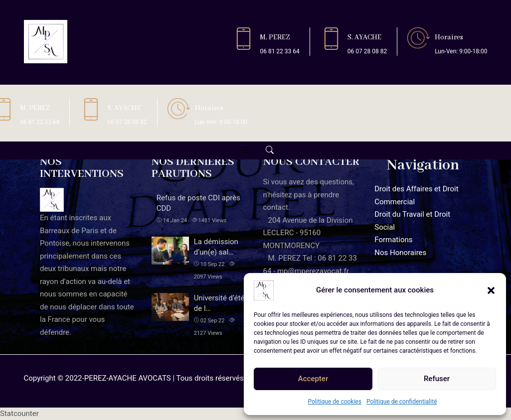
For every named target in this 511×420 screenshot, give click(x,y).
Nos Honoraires (400, 253)
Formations (393, 240)
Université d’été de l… (219, 303)
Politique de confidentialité (402, 402)
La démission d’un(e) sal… (216, 247)
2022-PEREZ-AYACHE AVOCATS (118, 378)
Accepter (313, 379)
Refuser (437, 379)
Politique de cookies (335, 402)
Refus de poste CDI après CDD (198, 203)
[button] (491, 290)
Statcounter (19, 414)
